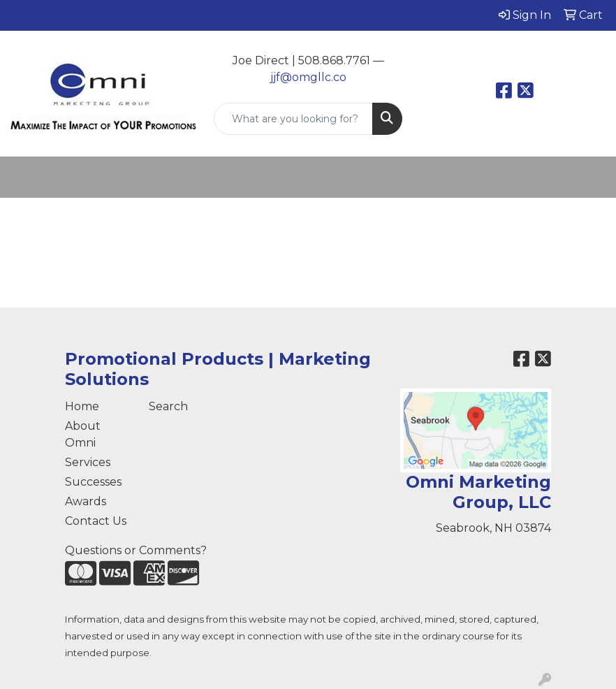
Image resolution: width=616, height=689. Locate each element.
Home (82, 406)
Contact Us (96, 521)
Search (168, 406)
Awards (86, 501)
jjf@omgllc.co (308, 77)
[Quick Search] (293, 119)
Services (88, 462)
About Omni (83, 434)
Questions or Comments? (136, 550)
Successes (93, 482)
